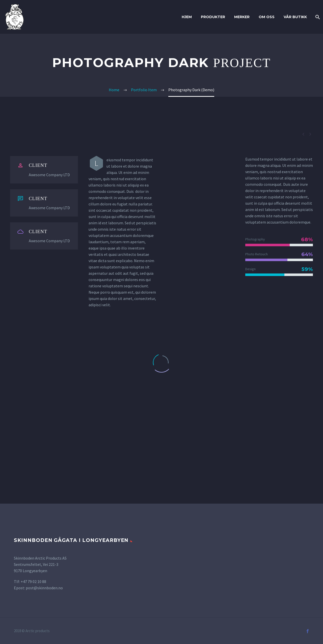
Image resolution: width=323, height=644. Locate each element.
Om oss (267, 17)
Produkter (213, 17)
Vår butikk (295, 17)
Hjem (187, 17)
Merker (242, 17)
